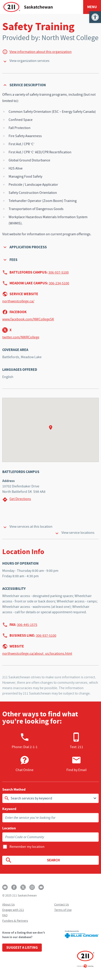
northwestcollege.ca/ (18, 301)
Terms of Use (63, 910)
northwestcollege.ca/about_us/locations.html (37, 654)
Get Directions (17, 499)
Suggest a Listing (22, 947)
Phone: (25, 741)
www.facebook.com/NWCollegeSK (28, 319)
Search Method (14, 790)
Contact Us (62, 904)
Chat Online (25, 764)
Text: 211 (76, 741)
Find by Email (76, 764)
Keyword (9, 809)
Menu (92, 7)
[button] (95, 17)
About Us (8, 904)
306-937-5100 (59, 272)
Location (9, 828)
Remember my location (27, 847)
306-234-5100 (59, 283)
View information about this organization (41, 52)
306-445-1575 (27, 625)
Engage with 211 (13, 910)
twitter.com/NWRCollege (21, 337)
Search (32, 860)
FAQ (5, 915)
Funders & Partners (15, 921)
